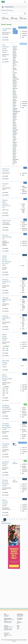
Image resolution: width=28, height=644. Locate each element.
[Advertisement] (14, 587)
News (5, 614)
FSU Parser (6, 628)
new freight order (20, 616)
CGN (23, 266)
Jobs (18, 624)
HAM (23, 293)
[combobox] (5, 19)
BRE (23, 473)
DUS (23, 348)
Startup (14, 29)
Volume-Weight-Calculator (8, 627)
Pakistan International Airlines (16, 79)
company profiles (8, 618)
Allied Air (15, 110)
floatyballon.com (20, 623)
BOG (23, 175)
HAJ (23, 492)
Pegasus (15, 116)
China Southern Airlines (15, 142)
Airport (12, 17)
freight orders (20, 614)
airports (11, 621)
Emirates (15, 70)
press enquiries (20, 619)
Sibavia (14, 150)
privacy (18, 628)
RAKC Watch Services (8, 630)
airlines (12, 619)
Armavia (15, 119)
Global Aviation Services (15, 94)
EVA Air (14, 125)
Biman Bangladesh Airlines (15, 159)
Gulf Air (14, 54)
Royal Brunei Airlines (14, 122)
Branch (21, 17)
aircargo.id (19, 621)
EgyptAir (15, 56)
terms (18, 627)
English (8, 633)
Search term (5, 13)
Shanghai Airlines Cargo (15, 147)
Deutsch (5, 633)
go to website (5, 40)
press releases (7, 615)
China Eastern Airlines (15, 138)
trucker (5, 620)
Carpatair (15, 50)
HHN (23, 329)
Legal (18, 626)
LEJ (23, 310)
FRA (23, 37)
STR (23, 454)
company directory (9, 7)
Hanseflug (15, 62)
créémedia (14, 641)
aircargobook (20, 618)
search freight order (20, 615)
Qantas (14, 57)
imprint (18, 629)
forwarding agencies (7, 619)
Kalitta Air (15, 88)
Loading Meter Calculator (8, 629)
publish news (6, 616)
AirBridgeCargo (16, 111)
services (6, 626)
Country (3, 17)
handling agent (7, 621)
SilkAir (14, 118)
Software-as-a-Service (15, 32)
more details (5, 37)
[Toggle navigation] (25, 2)
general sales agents (8, 623)
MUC (23, 511)
